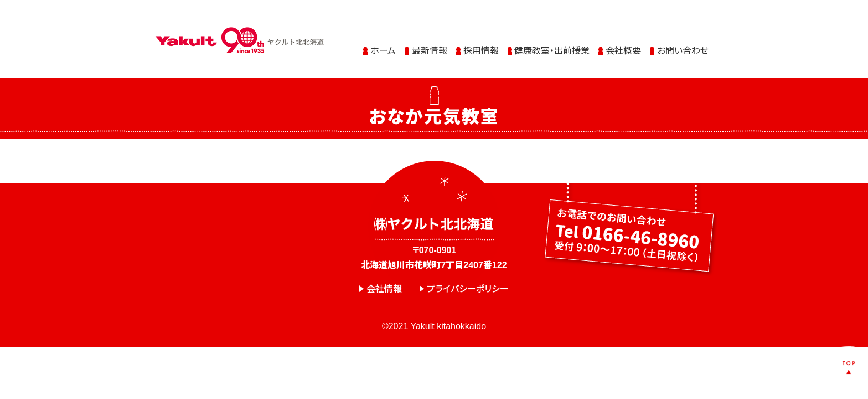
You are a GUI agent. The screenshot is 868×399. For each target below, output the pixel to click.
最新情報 (430, 46)
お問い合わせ (683, 46)
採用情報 (481, 46)
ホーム (383, 46)
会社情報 (384, 289)
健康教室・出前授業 (552, 46)
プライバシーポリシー (468, 289)
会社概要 (623, 46)
